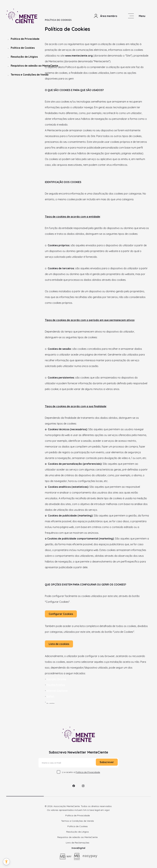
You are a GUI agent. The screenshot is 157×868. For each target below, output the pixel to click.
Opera (50, 702)
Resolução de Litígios (23, 57)
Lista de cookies (59, 644)
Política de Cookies (21, 48)
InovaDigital (78, 848)
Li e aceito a (81, 772)
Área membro (105, 16)
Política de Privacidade (24, 39)
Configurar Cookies (61, 614)
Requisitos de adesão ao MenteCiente (33, 66)
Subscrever (107, 762)
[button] (6, 862)
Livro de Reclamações (78, 843)
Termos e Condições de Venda (28, 75)
